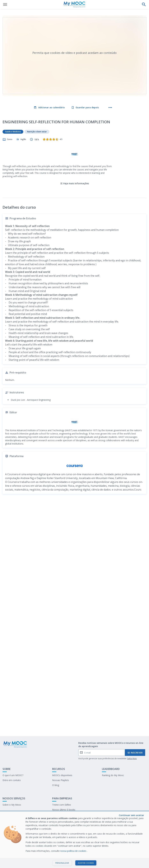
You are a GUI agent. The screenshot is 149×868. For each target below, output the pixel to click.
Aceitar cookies (86, 863)
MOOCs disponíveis (62, 775)
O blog (56, 785)
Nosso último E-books (64, 810)
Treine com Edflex (61, 805)
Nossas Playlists (61, 780)
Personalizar (62, 863)
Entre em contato (12, 780)
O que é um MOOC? (13, 775)
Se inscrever (135, 753)
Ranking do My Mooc (113, 775)
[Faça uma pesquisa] (144, 4)
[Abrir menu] (5, 4)
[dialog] (74, 840)
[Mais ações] (110, 108)
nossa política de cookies (74, 851)
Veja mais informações (75, 183)
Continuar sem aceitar (131, 815)
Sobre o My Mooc (12, 805)
